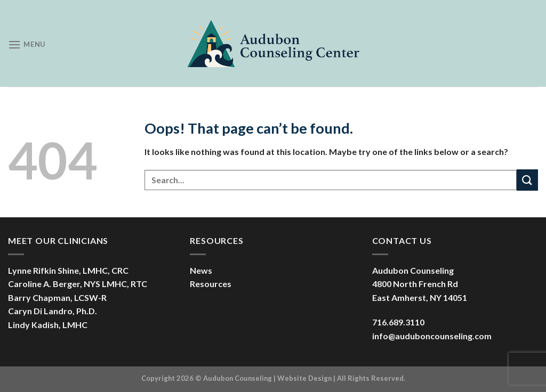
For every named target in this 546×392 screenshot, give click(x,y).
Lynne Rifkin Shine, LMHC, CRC (68, 270)
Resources (211, 284)
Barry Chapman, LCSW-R (57, 297)
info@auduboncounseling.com (432, 336)
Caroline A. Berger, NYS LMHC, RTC (78, 284)
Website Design (304, 378)
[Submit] (527, 180)
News (201, 270)
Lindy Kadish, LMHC (48, 325)
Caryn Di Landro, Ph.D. (53, 311)
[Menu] (27, 44)
